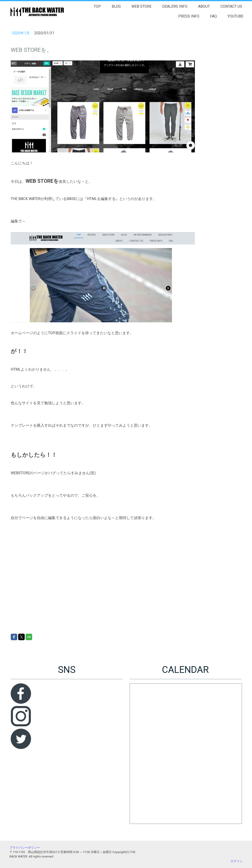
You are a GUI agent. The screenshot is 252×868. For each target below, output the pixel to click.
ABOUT (204, 6)
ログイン (237, 861)
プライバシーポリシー (25, 848)
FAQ (213, 16)
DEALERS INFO (175, 6)
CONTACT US (231, 6)
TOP (97, 6)
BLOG (116, 6)
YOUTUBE (235, 16)
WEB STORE (142, 6)
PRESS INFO (189, 16)
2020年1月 (21, 33)
